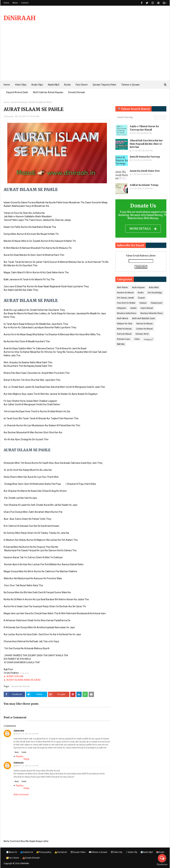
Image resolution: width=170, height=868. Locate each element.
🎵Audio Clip (131, 852)
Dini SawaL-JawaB (125, 298)
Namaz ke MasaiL (145, 324)
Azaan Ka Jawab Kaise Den (145, 171)
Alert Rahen (122, 287)
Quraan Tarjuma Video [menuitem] (104, 85)
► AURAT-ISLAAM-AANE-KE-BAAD (22, 680)
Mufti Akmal (123, 318)
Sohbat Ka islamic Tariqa (144, 185)
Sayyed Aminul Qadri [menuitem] (17, 92)
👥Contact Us (27, 852)
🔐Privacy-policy (44, 852)
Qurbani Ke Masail (144, 329)
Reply (17, 752)
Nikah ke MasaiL (125, 329)
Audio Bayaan (138, 287)
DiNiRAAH (20, 18)
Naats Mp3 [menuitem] (54, 85)
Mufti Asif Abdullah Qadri (144, 318)
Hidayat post (156, 303)
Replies (20, 756)
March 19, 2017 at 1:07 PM (27, 766)
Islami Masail (147, 308)
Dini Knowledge (155, 293)
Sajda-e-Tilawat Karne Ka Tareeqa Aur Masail (144, 128)
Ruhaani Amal (142, 334)
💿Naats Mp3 (147, 852)
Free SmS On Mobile (126, 303)
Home (6, 3)
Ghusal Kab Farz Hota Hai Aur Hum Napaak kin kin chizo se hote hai (146, 144)
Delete (24, 752)
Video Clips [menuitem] (21, 85)
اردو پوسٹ (148, 339)
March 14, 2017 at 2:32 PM (27, 734)
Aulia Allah (154, 287)
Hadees (143, 303)
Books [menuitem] (67, 85)
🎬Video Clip (116, 852)
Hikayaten (122, 308)
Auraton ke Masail (19, 102)
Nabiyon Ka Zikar (125, 324)
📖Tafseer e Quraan (98, 852)
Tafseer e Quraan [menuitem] (130, 85)
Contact (25, 3)
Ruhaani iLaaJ (124, 339)
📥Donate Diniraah (31, 858)
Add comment (21, 795)
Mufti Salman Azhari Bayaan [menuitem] (48, 92)
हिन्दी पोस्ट (121, 344)
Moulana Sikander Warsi (152, 313)
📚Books (160, 852)
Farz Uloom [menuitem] (82, 85)
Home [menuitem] (7, 85)
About (15, 3)
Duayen (141, 298)
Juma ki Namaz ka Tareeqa (145, 157)
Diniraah (10, 116)
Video (137, 339)
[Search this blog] (134, 117)
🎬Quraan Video (78, 852)
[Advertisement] (85, 56)
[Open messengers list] (162, 858)
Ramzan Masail (124, 334)
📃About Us (12, 852)
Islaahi (133, 308)
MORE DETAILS (143, 229)
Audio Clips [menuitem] (37, 85)
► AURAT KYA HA (13, 676)
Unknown (19, 731)
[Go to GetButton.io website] (162, 865)
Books (141, 293)
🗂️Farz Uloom (13, 858)
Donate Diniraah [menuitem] (77, 92)
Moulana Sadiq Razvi (127, 313)
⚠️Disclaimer (61, 852)
